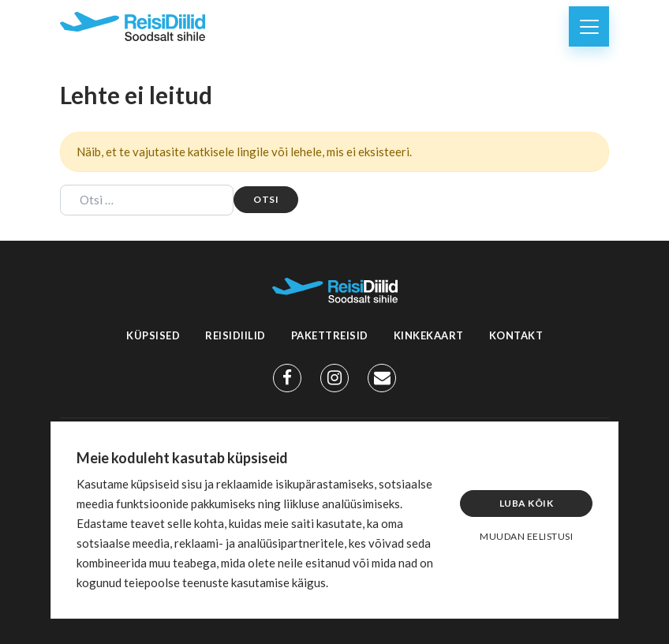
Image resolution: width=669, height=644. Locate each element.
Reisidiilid (235, 335)
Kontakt (516, 335)
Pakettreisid (330, 335)
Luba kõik (527, 503)
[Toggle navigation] (589, 26)
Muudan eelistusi (526, 536)
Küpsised (153, 335)
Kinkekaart (429, 335)
